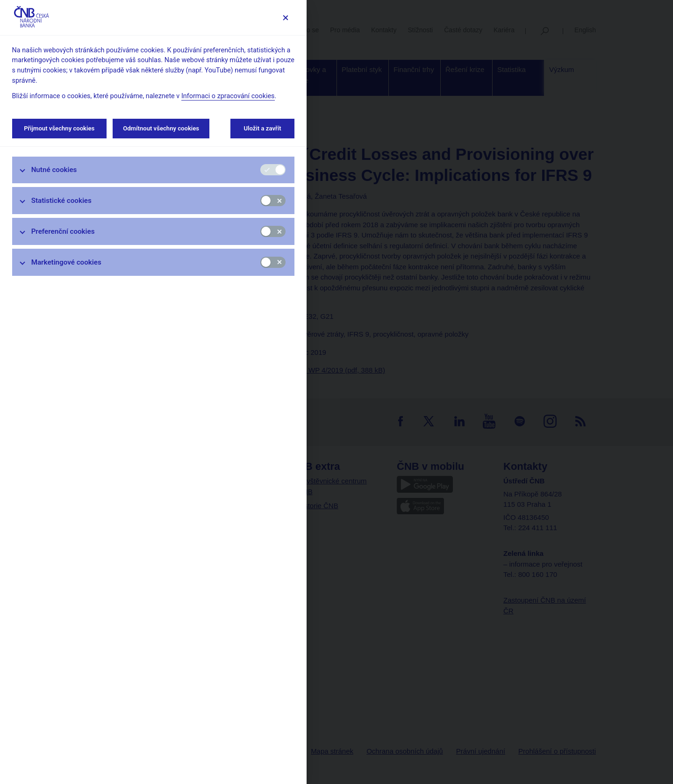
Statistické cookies (61, 201)
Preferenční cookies (63, 231)
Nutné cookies (54, 170)
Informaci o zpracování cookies (228, 96)
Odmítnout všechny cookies (161, 128)
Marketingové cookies (66, 262)
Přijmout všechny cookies (59, 128)
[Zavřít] (285, 18)
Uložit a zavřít (262, 128)
